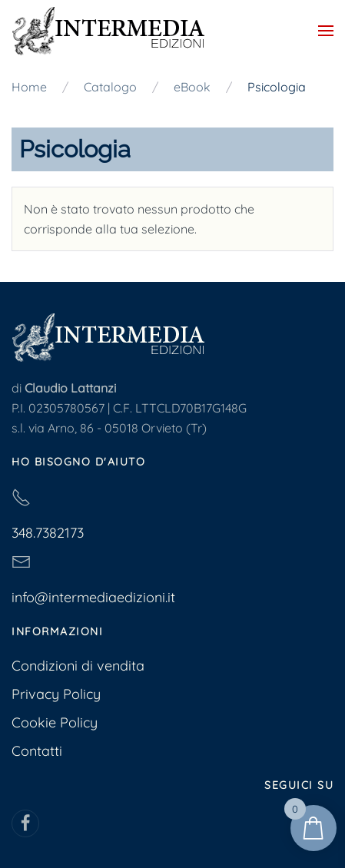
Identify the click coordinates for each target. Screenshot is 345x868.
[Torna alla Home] (108, 31)
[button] (326, 31)
